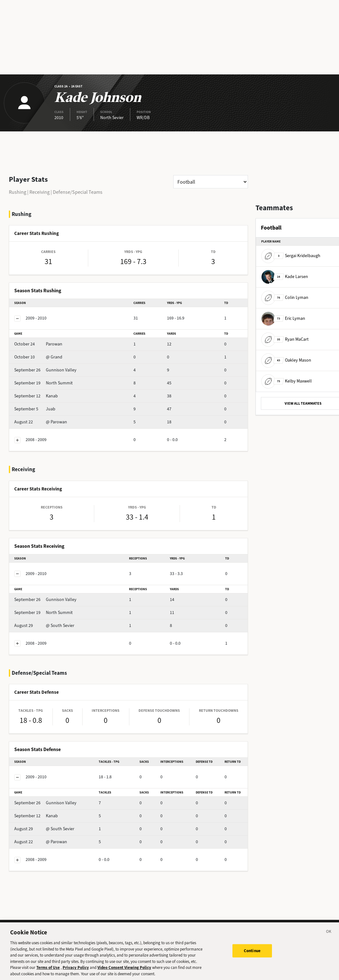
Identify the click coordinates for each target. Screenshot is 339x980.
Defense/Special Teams (78, 192)
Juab (35, 409)
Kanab (36, 396)
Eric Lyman (283, 318)
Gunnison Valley (45, 370)
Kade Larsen (285, 277)
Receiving (40, 192)
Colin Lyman (285, 297)
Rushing (18, 192)
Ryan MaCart (285, 339)
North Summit (43, 383)
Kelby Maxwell (287, 381)
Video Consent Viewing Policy (124, 972)
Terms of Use (48, 972)
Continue (252, 955)
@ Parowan (41, 422)
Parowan (38, 344)
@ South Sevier (44, 626)
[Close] (329, 937)
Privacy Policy (76, 972)
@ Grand (38, 357)
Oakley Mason (286, 360)
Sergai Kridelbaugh (291, 256)
